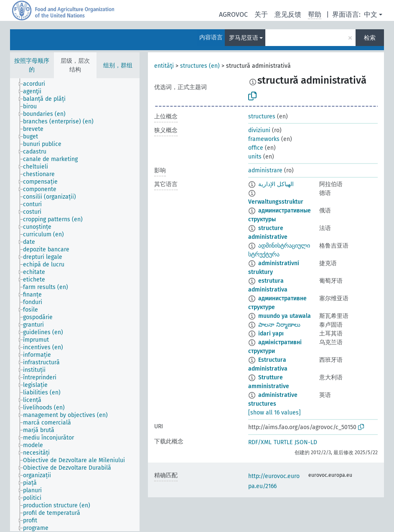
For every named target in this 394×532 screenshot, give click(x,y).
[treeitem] (38, 84)
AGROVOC (233, 14)
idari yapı (271, 334)
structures (262, 116)
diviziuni (259, 130)
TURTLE (283, 442)
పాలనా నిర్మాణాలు (279, 325)
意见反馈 (288, 14)
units (255, 157)
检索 (370, 38)
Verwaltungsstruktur (276, 202)
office (256, 148)
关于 (261, 14)
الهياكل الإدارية (276, 184)
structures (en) (200, 66)
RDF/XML (260, 442)
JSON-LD (306, 442)
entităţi (164, 66)
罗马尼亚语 (244, 38)
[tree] (75, 305)
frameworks (264, 139)
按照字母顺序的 (32, 65)
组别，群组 (118, 65)
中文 (371, 14)
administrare (265, 170)
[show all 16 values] (275, 413)
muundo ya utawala (285, 316)
